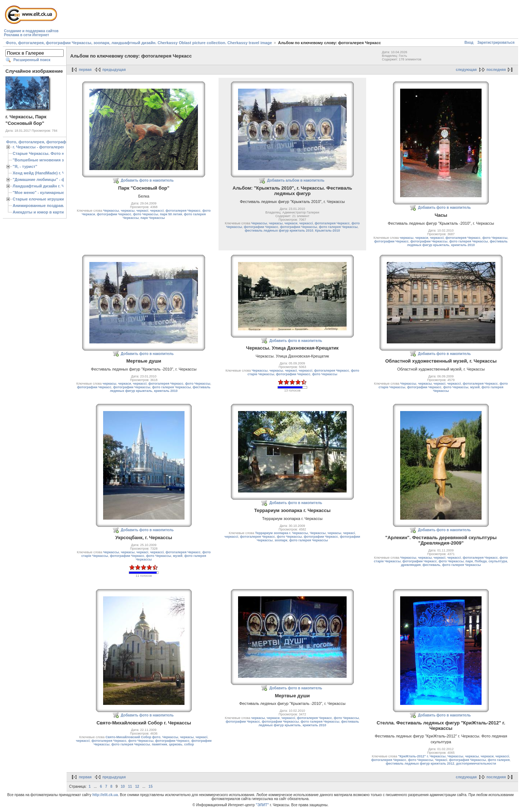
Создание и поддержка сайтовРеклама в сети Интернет (31, 33)
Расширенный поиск (32, 60)
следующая (466, 70)
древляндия (411, 565)
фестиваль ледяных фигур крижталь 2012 (420, 764)
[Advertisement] (192, 20)
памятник (160, 744)
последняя (496, 70)
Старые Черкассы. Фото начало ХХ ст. (50, 153)
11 (130, 786)
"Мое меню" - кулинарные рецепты (48, 193)
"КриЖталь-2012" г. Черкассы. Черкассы (431, 756)
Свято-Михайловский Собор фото (133, 737)
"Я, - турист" (25, 166)
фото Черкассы (146, 214)
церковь (176, 744)
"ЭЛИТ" (262, 805)
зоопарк (281, 540)
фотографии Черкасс (114, 214)
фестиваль (431, 565)
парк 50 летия (171, 214)
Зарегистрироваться (496, 43)
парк (469, 561)
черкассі (157, 211)
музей (475, 387)
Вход (469, 43)
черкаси (291, 223)
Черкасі (441, 760)
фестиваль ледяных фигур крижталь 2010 (279, 231)
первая (85, 70)
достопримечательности (476, 764)
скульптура (498, 561)
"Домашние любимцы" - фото (42, 179)
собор (189, 744)
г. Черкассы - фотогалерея (39, 147)
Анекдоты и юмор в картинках (43, 212)
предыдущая (114, 70)
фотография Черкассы (467, 760)
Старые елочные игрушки (38, 199)
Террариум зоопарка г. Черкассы (281, 533)
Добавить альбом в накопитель (296, 180)
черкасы (128, 211)
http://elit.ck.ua (105, 795)
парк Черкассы (153, 218)
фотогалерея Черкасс (183, 211)
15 (151, 786)
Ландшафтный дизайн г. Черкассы (47, 186)
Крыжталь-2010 (328, 231)
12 (137, 786)
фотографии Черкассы (299, 227)
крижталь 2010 (463, 245)
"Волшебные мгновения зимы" (44, 160)
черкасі (142, 211)
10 (123, 786)
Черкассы (111, 211)
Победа (481, 561)
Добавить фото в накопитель (147, 180)
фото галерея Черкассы (338, 227)
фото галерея (499, 760)
